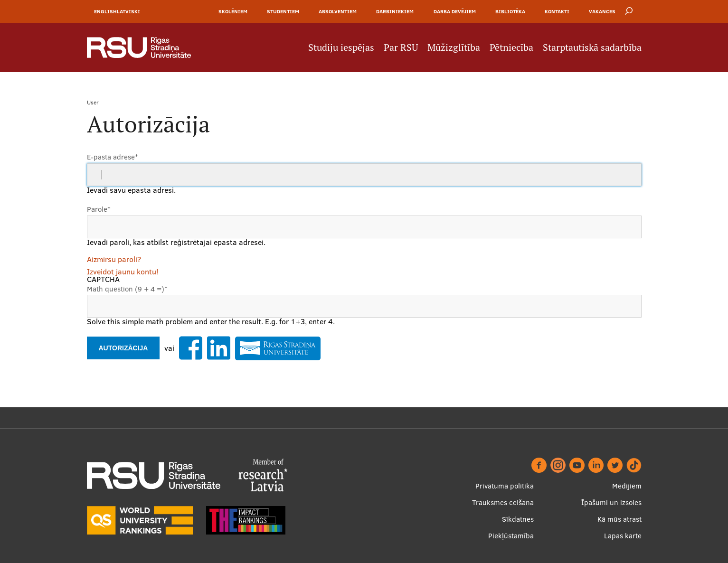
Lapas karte (623, 536)
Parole (99, 209)
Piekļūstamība (511, 536)
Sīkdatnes (518, 519)
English (105, 11)
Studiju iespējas (341, 47)
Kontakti (557, 11)
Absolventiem (338, 11)
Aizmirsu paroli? (114, 259)
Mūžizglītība (454, 47)
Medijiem (627, 486)
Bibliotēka (510, 11)
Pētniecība (511, 47)
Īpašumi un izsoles (611, 502)
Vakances (602, 11)
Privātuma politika (505, 486)
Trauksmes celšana (503, 502)
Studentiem (283, 11)
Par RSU (401, 47)
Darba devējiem (455, 11)
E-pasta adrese (113, 157)
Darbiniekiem (395, 11)
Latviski (128, 11)
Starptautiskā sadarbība (592, 47)
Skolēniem (233, 11)
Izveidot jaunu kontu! (123, 272)
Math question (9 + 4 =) (127, 289)
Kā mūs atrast (619, 519)
